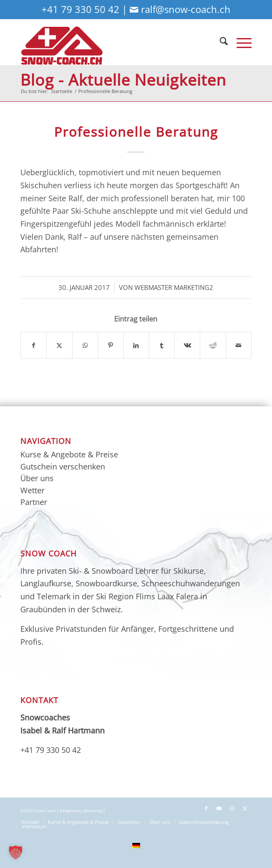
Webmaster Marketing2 (174, 287)
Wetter (32, 490)
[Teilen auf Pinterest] (111, 346)
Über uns (37, 478)
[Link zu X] (245, 808)
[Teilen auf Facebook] (34, 346)
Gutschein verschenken (63, 466)
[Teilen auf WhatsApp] (85, 346)
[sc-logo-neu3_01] (113, 42)
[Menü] (240, 42)
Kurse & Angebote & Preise (69, 454)
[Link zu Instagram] (232, 808)
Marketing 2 (94, 811)
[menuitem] (219, 42)
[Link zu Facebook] (206, 808)
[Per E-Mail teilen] (239, 346)
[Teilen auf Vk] (187, 346)
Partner (34, 502)
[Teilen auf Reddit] (213, 346)
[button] (16, 852)
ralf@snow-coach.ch (186, 9)
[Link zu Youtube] (219, 808)
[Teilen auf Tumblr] (162, 346)
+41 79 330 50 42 (80, 9)
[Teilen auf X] (59, 346)
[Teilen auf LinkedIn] (136, 346)
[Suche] (219, 42)
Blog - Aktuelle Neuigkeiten (123, 80)
